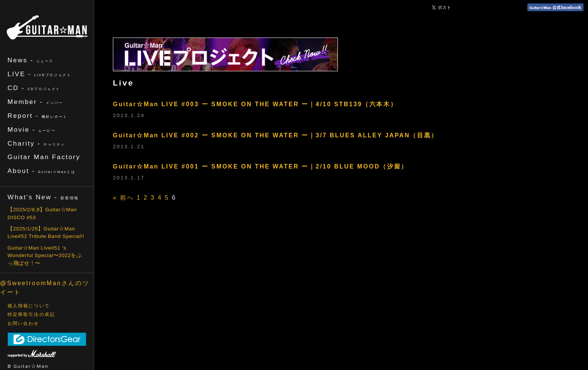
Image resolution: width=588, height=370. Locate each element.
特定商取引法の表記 (31, 314)
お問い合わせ (23, 323)
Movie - (32, 129)
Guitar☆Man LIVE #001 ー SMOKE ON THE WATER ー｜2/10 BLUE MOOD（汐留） (260, 166)
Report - (37, 116)
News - (31, 60)
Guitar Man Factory (44, 157)
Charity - (36, 143)
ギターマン (47, 27)
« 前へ (123, 198)
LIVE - (39, 74)
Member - (35, 102)
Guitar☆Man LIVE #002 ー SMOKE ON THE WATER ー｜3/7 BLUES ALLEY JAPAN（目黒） (275, 135)
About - (41, 171)
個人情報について (29, 306)
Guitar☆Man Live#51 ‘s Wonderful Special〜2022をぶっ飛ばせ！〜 (45, 256)
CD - (34, 88)
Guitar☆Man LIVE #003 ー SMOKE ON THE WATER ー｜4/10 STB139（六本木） (255, 104)
